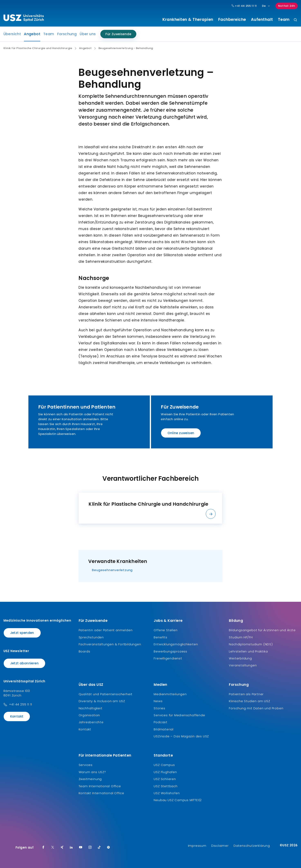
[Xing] (62, 848)
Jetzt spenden (22, 633)
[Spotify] (109, 848)
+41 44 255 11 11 (21, 704)
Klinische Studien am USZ (249, 701)
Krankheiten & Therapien (188, 20)
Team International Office (100, 786)
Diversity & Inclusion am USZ (102, 701)
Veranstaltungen (243, 665)
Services (86, 765)
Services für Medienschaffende (179, 715)
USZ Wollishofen (167, 793)
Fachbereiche (232, 20)
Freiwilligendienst (168, 658)
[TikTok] (99, 848)
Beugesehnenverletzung (112, 570)
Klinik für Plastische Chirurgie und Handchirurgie (38, 48)
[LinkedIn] (71, 848)
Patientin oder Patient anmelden (106, 630)
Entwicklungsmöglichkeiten (176, 644)
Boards (84, 651)
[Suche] (295, 20)
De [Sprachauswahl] (266, 6)
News (158, 701)
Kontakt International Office (101, 793)
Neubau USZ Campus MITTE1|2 (178, 800)
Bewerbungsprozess (170, 651)
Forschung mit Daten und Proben (256, 708)
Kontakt (17, 716)
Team (284, 20)
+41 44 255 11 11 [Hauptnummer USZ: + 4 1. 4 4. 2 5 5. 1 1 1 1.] (244, 6)
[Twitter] (53, 848)
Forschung (67, 34)
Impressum (197, 846)
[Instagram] (90, 848)
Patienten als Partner (246, 694)
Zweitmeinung (90, 779)
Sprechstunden (91, 637)
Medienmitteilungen (170, 694)
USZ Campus (164, 765)
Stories (159, 708)
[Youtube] (81, 848)
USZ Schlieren (165, 779)
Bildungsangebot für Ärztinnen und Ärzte (262, 630)
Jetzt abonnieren (24, 663)
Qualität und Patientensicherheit (106, 694)
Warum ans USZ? (92, 772)
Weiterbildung (240, 658)
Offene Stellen (166, 630)
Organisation (89, 715)
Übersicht (12, 34)
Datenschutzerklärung (252, 846)
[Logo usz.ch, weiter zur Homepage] (24, 19)
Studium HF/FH (241, 637)
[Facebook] (43, 848)
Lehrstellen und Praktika (248, 651)
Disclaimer (220, 846)
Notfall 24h (287, 6)
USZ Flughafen (165, 772)
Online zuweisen (181, 433)
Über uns (88, 34)
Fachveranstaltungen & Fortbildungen (110, 644)
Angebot (32, 35)
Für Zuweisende (118, 34)
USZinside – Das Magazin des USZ (181, 736)
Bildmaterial (164, 729)
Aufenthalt (262, 20)
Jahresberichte (91, 722)
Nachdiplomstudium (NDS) (251, 644)
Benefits (160, 637)
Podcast (161, 722)
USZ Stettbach (166, 786)
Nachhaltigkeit (91, 708)
